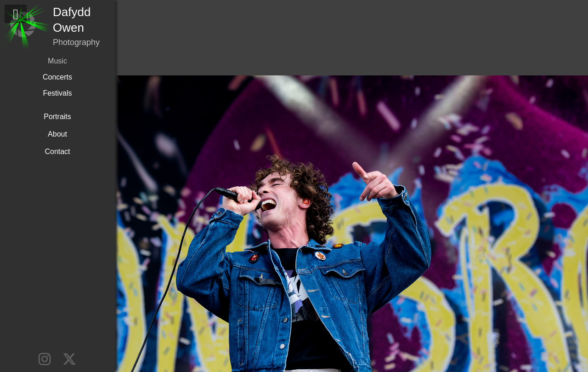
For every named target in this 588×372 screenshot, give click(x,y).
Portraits (57, 117)
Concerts (57, 77)
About (57, 134)
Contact (57, 152)
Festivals (57, 93)
